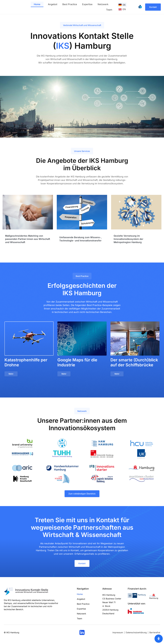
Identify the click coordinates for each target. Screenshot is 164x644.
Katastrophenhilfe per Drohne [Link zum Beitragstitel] (26, 363)
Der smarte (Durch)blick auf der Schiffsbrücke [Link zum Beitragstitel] (134, 363)
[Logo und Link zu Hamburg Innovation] (136, 612)
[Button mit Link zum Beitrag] (11, 374)
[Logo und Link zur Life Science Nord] (62, 479)
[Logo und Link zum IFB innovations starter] (102, 469)
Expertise (87, 4)
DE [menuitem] (124, 5)
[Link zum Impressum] (118, 634)
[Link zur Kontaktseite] (153, 7)
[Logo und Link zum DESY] (62, 444)
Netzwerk (103, 4)
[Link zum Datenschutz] (136, 634)
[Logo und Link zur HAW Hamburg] (102, 444)
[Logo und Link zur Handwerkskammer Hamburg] (62, 469)
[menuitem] (122, 5)
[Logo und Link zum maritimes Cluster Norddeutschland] (142, 479)
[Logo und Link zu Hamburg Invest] (142, 469)
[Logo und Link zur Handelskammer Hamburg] (137, 597)
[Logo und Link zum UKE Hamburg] (142, 454)
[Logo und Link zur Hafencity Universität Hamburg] (142, 444)
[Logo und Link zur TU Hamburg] (62, 454)
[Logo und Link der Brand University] (22, 444)
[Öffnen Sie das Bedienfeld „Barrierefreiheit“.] (159, 639)
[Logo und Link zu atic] (22, 469)
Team (109, 10)
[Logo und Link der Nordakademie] (22, 454)
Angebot (53, 4)
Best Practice (70, 4)
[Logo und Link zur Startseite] (9, 7)
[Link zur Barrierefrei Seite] (155, 634)
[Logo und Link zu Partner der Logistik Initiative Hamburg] (102, 479)
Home (37, 4)
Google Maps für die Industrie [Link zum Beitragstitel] (77, 363)
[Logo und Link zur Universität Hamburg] (102, 454)
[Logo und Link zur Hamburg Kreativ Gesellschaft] (22, 479)
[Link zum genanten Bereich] (28, 222)
